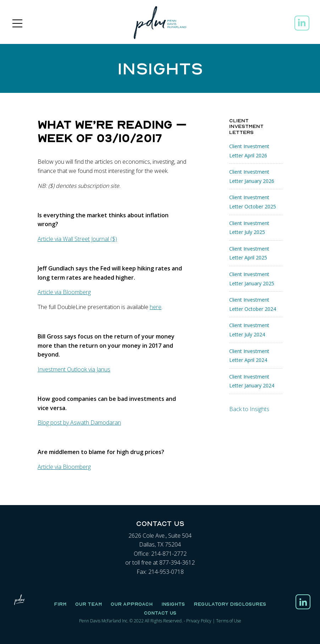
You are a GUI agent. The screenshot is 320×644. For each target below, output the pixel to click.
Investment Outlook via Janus (74, 369)
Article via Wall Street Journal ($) (77, 239)
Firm (60, 604)
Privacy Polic (198, 621)
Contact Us (160, 613)
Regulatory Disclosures (230, 604)
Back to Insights (249, 409)
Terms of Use (229, 621)
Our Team (89, 604)
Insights (173, 604)
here (156, 307)
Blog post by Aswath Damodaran (79, 422)
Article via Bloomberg (64, 292)
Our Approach (132, 604)
